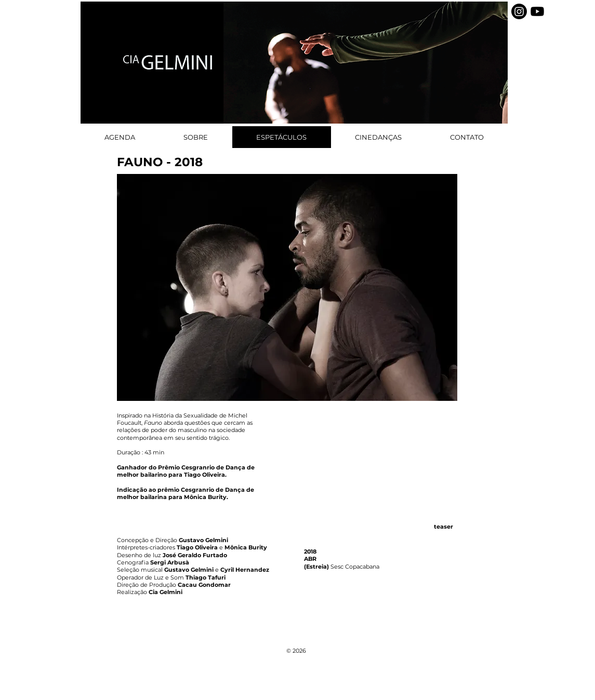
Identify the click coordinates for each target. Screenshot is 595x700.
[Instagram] (519, 11)
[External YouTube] (381, 462)
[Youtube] (537, 11)
